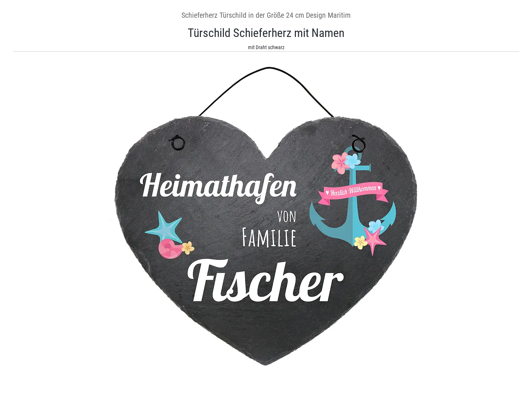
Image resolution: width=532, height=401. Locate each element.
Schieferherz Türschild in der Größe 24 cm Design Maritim (266, 15)
